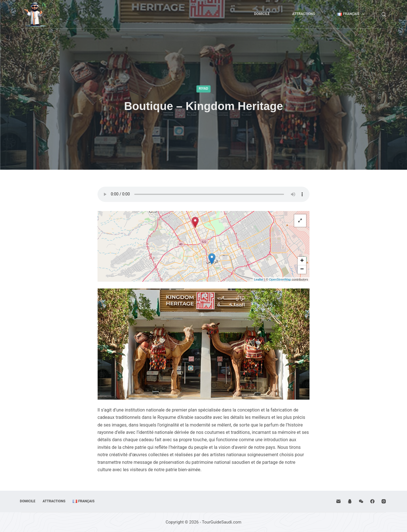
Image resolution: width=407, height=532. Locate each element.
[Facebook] (372, 501)
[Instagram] (384, 501)
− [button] (302, 270)
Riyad (203, 89)
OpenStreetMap (280, 279)
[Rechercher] (384, 14)
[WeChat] (361, 501)
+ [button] (302, 261)
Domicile (262, 14)
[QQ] (350, 501)
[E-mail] (338, 501)
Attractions (304, 14)
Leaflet (259, 279)
